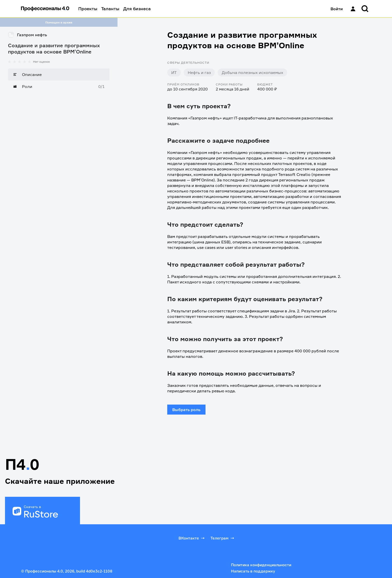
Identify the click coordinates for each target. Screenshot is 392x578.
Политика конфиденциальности (261, 565)
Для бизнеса (137, 9)
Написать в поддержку (253, 571)
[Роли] (59, 86)
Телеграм (223, 538)
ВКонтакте (192, 538)
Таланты (110, 9)
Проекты (88, 9)
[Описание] (59, 74)
